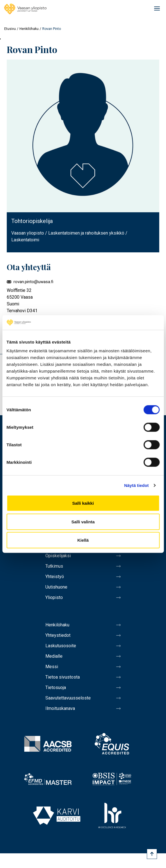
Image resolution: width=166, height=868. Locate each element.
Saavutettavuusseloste (68, 698)
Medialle (54, 656)
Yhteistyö (55, 577)
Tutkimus (54, 566)
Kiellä (83, 540)
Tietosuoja (56, 687)
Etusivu (10, 29)
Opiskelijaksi (58, 556)
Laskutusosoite (61, 646)
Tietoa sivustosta (63, 677)
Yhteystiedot (58, 635)
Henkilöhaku (29, 29)
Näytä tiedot (137, 485)
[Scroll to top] (152, 854)
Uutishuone (56, 587)
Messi (52, 667)
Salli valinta (83, 522)
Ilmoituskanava (60, 708)
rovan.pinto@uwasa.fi (33, 282)
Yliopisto (54, 597)
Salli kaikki (83, 503)
